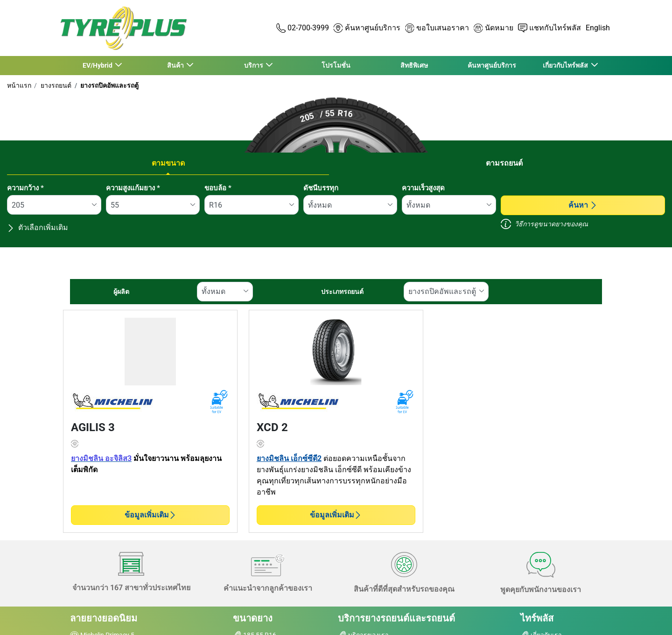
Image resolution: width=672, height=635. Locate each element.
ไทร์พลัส (537, 618)
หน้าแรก (19, 85)
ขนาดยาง (253, 618)
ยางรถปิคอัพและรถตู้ (109, 85)
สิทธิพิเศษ (414, 65)
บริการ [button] (254, 65)
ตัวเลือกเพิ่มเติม (38, 227)
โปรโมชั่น (336, 65)
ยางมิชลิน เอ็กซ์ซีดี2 (289, 458)
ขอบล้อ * (218, 188)
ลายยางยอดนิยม (104, 618)
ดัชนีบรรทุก (321, 188)
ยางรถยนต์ (55, 85)
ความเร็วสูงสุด (423, 188)
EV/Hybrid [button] (98, 65)
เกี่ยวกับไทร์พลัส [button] (566, 65)
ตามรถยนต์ (504, 163)
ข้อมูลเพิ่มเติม (150, 515)
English (598, 28)
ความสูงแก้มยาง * (133, 188)
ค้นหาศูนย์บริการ (492, 65)
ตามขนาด (168, 163)
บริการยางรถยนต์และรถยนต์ (396, 618)
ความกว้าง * (25, 188)
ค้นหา (583, 205)
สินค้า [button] (176, 65)
